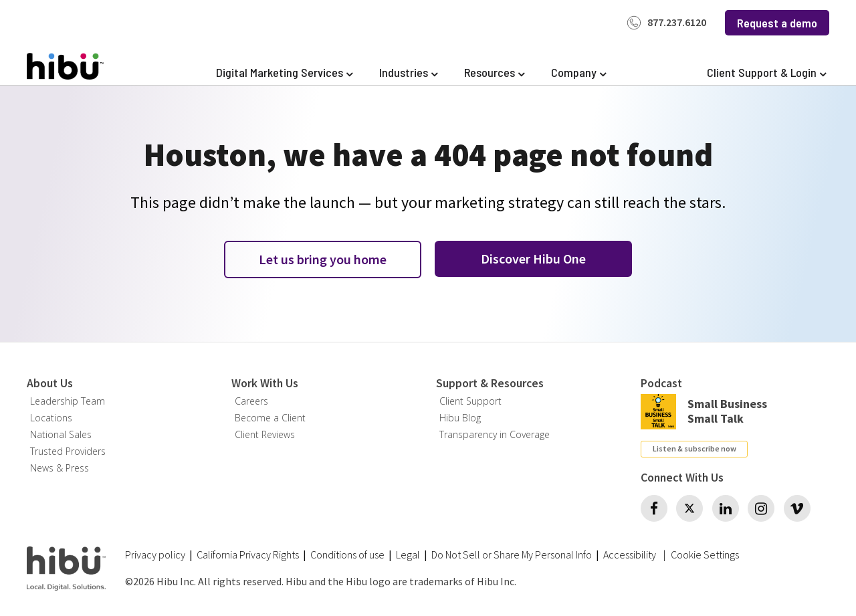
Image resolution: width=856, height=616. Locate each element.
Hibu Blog (460, 418)
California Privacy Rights (248, 554)
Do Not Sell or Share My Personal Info (512, 554)
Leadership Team (68, 401)
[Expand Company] (578, 73)
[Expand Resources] (494, 73)
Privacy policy (155, 554)
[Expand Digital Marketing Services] (284, 73)
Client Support (470, 401)
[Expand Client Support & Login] (766, 73)
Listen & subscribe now (694, 448)
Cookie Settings (705, 555)
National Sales (61, 434)
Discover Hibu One (533, 259)
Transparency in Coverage (495, 434)
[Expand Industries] (408, 73)
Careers (251, 401)
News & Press (60, 468)
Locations (51, 418)
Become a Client (270, 418)
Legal (408, 554)
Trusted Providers (68, 451)
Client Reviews (265, 434)
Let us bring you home (323, 259)
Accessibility (630, 554)
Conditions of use (347, 554)
